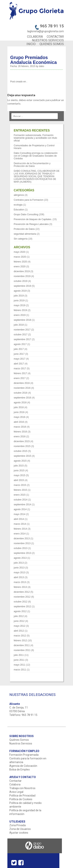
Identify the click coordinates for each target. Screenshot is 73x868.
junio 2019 (19, 301)
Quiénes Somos (19, 740)
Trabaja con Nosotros (22, 788)
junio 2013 (19, 568)
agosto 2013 (20, 558)
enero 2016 (20, 437)
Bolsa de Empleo (20, 770)
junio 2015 (19, 471)
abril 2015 (19, 480)
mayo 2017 (20, 359)
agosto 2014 (20, 509)
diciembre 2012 (22, 592)
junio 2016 (19, 412)
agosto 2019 (20, 291)
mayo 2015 (20, 475)
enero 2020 (20, 267)
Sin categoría (21, 239)
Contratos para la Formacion (29, 200)
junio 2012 (19, 621)
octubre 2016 (21, 393)
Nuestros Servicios (21, 743)
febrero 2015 (20, 490)
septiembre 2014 (22, 505)
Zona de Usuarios (20, 829)
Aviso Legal (16, 792)
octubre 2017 (21, 335)
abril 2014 (19, 519)
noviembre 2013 (22, 543)
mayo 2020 (20, 252)
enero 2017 (20, 378)
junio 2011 (19, 660)
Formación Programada (24, 755)
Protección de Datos (24, 229)
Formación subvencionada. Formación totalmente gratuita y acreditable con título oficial (36, 138)
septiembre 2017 (22, 339)
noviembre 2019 (22, 276)
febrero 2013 (20, 587)
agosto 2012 (20, 611)
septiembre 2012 (22, 607)
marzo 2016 (20, 427)
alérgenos (19, 195)
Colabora (15, 784)
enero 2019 (20, 315)
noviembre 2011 (22, 650)
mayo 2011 (20, 665)
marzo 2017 (20, 369)
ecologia (18, 205)
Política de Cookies (21, 799)
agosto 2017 (20, 344)
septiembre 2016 (22, 398)
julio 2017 (19, 349)
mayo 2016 (20, 417)
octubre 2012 (21, 602)
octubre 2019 (21, 281)
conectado (39, 100)
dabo (42, 66)
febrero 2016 (20, 432)
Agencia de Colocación (23, 766)
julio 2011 (19, 655)
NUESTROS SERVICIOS (48, 40)
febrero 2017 (20, 373)
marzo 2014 (20, 524)
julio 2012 (19, 616)
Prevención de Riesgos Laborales (31, 224)
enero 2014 (20, 534)
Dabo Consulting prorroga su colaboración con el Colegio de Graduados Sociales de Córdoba (36, 156)
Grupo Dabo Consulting (26, 214)
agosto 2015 (20, 461)
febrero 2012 (20, 641)
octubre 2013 (21, 548)
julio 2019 (19, 296)
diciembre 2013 (22, 539)
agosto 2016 (20, 403)
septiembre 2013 (22, 553)
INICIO (31, 44)
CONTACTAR (55, 37)
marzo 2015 (20, 485)
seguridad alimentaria (25, 234)
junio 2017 (19, 354)
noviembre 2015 (22, 446)
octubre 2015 (21, 451)
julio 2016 (19, 407)
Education (19, 210)
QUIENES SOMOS (52, 44)
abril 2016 (19, 422)
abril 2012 (19, 631)
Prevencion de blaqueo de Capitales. (33, 219)
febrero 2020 (20, 262)
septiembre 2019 (22, 286)
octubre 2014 (21, 500)
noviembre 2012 (22, 597)
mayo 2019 (20, 305)
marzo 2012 (20, 636)
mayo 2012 (20, 626)
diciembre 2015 (22, 441)
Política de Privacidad (22, 796)
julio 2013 (19, 563)
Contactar (15, 781)
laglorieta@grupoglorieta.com (46, 31)
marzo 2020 (20, 257)
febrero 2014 (20, 529)
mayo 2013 (20, 573)
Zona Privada (18, 825)
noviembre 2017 (22, 330)
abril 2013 (19, 577)
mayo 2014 (20, 514)
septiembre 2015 (22, 456)
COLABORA (35, 37)
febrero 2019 (20, 310)
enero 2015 (20, 495)
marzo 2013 (20, 582)
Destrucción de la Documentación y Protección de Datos (32, 165)
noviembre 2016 (22, 388)
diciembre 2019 (22, 271)
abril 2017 (19, 364)
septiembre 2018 (22, 320)
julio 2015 (19, 466)
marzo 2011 (20, 670)
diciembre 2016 (22, 383)
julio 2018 (19, 325)
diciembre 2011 (22, 645)
